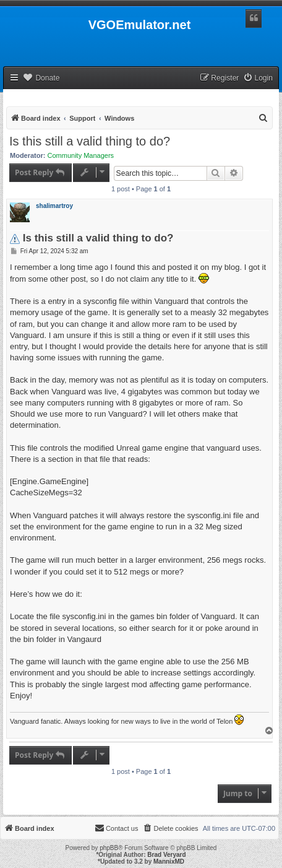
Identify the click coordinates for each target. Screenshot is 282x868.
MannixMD (169, 861)
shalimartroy (54, 206)
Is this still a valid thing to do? (90, 141)
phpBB (109, 848)
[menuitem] (258, 78)
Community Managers (81, 155)
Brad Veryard (166, 855)
